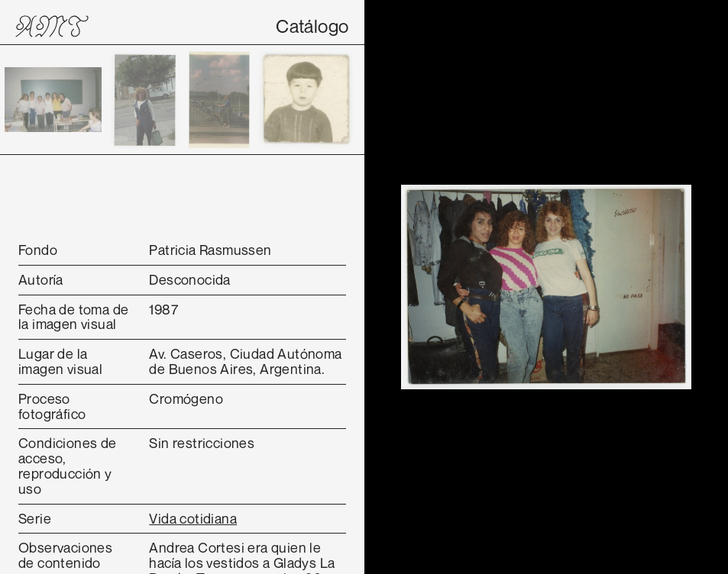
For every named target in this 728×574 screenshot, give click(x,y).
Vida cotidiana (193, 518)
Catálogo (312, 26)
